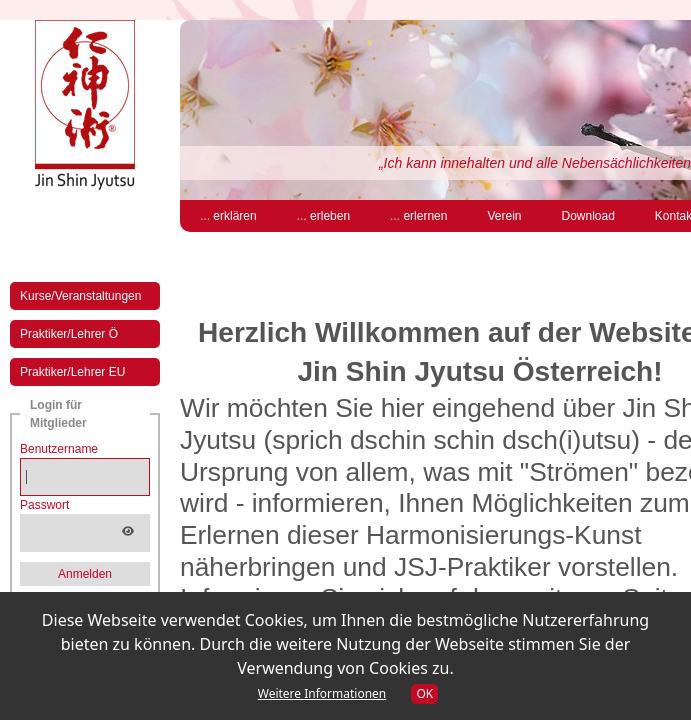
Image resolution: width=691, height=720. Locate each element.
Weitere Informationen (322, 693)
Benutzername (59, 449)
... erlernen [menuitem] (418, 216)
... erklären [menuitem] (228, 216)
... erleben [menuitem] (323, 216)
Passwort (44, 505)
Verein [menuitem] (504, 216)
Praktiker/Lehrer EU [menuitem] (72, 372)
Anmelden (85, 574)
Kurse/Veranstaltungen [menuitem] (80, 296)
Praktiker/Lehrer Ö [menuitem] (69, 334)
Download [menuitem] (587, 216)
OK (424, 693)
